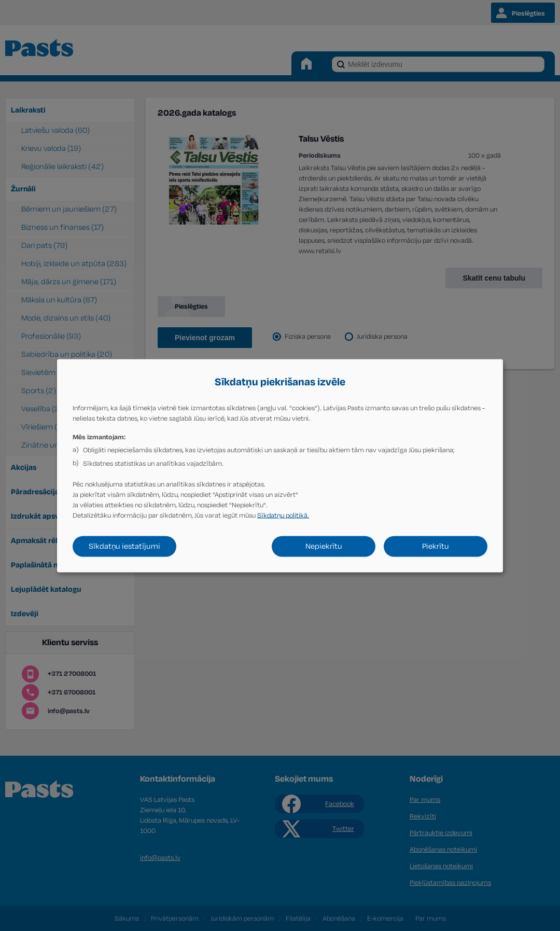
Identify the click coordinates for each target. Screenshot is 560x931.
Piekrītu (436, 546)
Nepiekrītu (324, 546)
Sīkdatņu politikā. (283, 515)
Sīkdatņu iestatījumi (124, 546)
